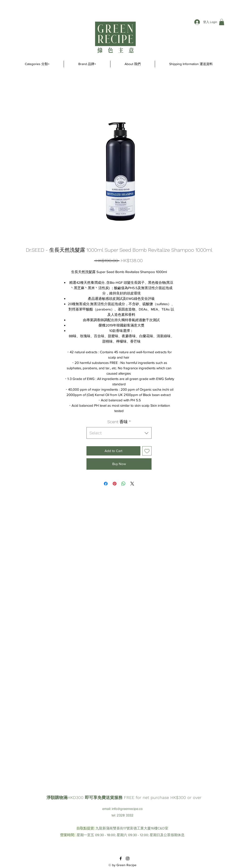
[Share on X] (132, 484)
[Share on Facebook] (106, 484)
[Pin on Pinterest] (115, 484)
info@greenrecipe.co (127, 809)
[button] (222, 22)
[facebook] (121, 858)
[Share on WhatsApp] (123, 484)
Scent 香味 (119, 422)
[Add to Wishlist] (147, 451)
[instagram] (128, 858)
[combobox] (119, 433)
